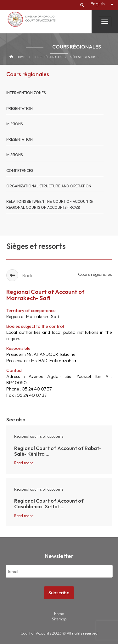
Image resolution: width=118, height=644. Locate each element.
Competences (20, 171)
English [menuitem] (98, 4)
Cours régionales (48, 57)
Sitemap (59, 619)
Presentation (20, 108)
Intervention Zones (26, 93)
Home (21, 57)
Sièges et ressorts (84, 57)
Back (19, 276)
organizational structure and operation (49, 186)
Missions (14, 124)
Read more (24, 463)
